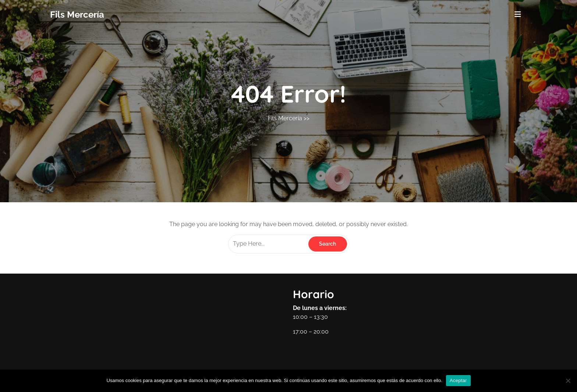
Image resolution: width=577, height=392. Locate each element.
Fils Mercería (77, 15)
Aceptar (458, 380)
